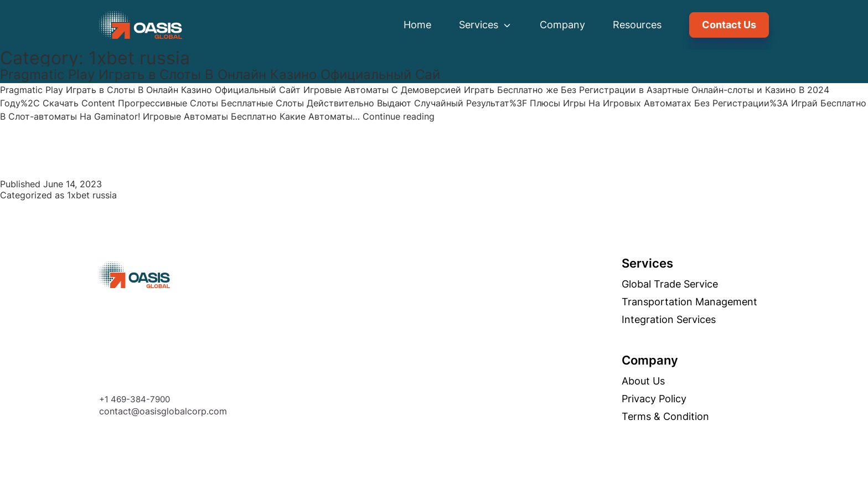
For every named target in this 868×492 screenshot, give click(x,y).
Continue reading (399, 116)
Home (417, 25)
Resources (637, 25)
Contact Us (729, 25)
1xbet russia (92, 195)
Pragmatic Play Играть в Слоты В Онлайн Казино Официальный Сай (220, 75)
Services (485, 25)
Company (562, 25)
